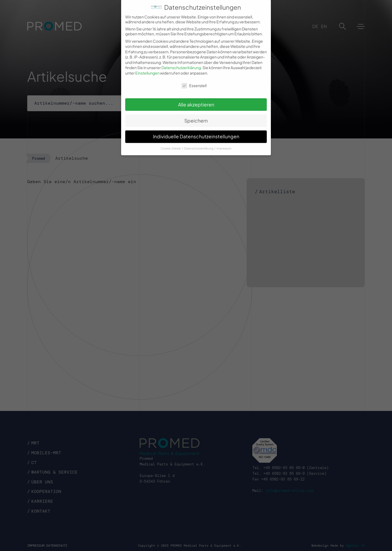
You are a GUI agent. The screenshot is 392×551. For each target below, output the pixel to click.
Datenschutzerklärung (181, 63)
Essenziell (194, 80)
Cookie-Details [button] (171, 143)
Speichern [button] (196, 116)
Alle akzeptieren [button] (196, 99)
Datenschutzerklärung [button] (199, 143)
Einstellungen (147, 68)
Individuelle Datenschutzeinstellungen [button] (196, 132)
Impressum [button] (224, 143)
